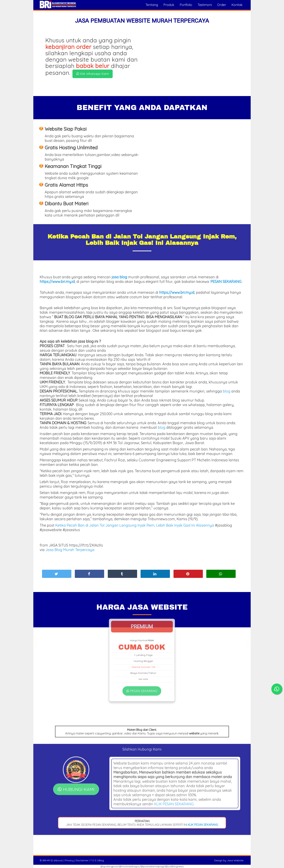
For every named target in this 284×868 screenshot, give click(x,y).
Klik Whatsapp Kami (92, 74)
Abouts (59, 860)
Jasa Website (235, 860)
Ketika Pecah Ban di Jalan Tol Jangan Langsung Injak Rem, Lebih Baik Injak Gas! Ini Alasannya (135, 525)
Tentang (152, 5)
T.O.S (93, 860)
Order (222, 5)
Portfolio (186, 5)
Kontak (237, 5)
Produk (169, 5)
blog (227, 391)
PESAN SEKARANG (142, 654)
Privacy (69, 860)
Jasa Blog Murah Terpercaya (70, 550)
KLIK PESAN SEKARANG (174, 754)
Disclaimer (82, 860)
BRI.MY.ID (48, 860)
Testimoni (205, 5)
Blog (101, 860)
